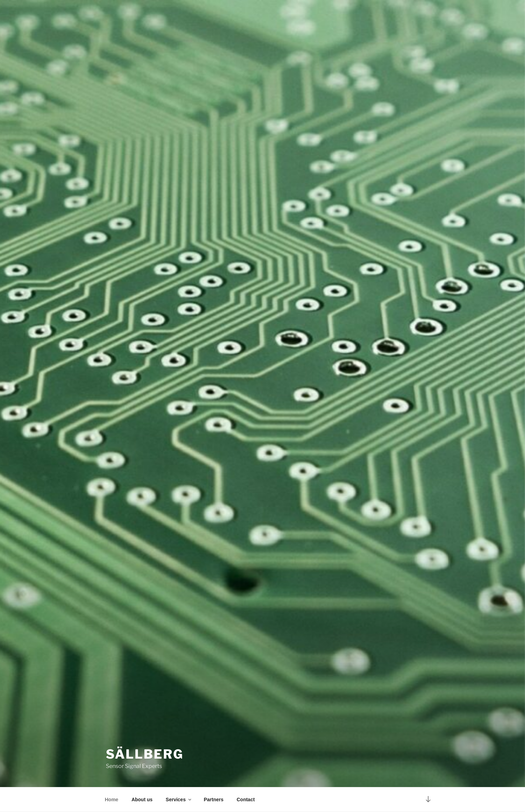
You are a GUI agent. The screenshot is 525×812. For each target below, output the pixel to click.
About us (142, 800)
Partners (214, 800)
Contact (246, 800)
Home (112, 800)
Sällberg (145, 754)
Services (179, 800)
